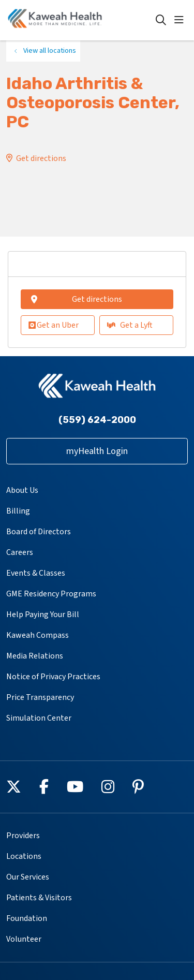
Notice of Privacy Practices (53, 677)
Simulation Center (39, 718)
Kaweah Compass (38, 635)
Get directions (41, 158)
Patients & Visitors (39, 898)
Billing (18, 511)
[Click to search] (161, 20)
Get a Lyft (130, 325)
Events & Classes (36, 573)
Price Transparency (40, 697)
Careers (20, 552)
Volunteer (24, 939)
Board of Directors (39, 532)
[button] (181, 20)
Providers (23, 836)
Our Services (28, 877)
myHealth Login (97, 451)
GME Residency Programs (51, 594)
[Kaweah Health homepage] (81, 20)
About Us (22, 490)
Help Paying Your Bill (43, 615)
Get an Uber (54, 325)
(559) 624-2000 (97, 420)
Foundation (27, 918)
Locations (24, 856)
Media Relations (35, 656)
